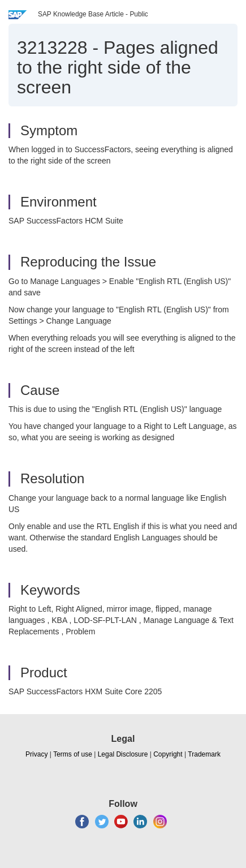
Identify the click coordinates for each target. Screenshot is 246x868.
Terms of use (73, 754)
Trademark (204, 754)
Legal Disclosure (123, 754)
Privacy (36, 754)
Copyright (168, 754)
